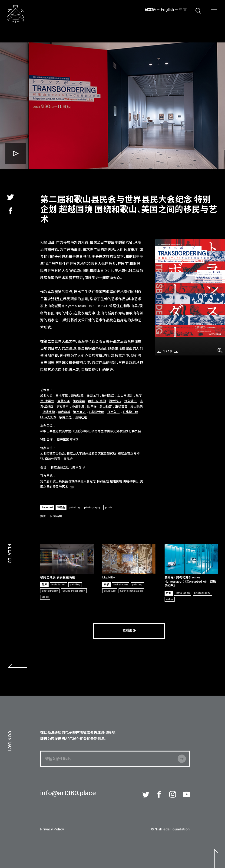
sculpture (110, 591)
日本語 (150, 10)
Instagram (173, 794)
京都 (107, 585)
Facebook (159, 794)
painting (75, 585)
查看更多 (129, 631)
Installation (58, 585)
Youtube (186, 794)
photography (50, 591)
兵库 (44, 585)
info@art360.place (68, 793)
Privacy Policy (52, 829)
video (45, 597)
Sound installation (74, 591)
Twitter (146, 794)
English (167, 10)
